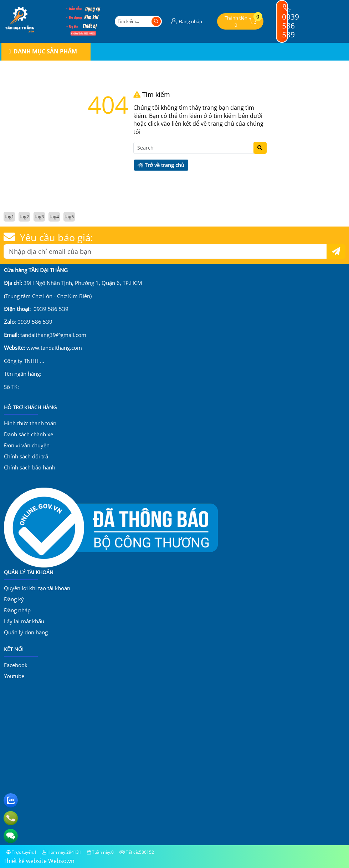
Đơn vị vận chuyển (27, 445)
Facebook (16, 665)
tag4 (54, 217)
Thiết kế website (25, 861)
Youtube (14, 676)
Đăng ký (14, 599)
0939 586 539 (291, 22)
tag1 (9, 217)
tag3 (39, 217)
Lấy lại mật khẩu (24, 621)
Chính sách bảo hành (30, 467)
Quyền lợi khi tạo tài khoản (37, 588)
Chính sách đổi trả (26, 456)
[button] (186, 22)
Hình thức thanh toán (30, 423)
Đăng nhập (17, 610)
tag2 (24, 217)
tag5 (69, 217)
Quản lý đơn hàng (26, 632)
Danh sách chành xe (29, 434)
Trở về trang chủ (161, 165)
